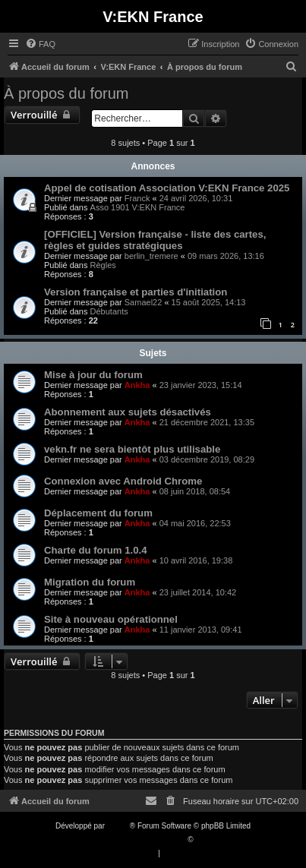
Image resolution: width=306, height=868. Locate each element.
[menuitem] (40, 44)
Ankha (137, 385)
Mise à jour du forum (93, 375)
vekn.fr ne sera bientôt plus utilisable (132, 449)
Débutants (109, 311)
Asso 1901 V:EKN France (138, 207)
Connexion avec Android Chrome (123, 481)
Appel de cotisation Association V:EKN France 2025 (167, 188)
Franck (137, 198)
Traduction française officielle (137, 840)
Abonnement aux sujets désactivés (128, 412)
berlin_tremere (151, 256)
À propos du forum (66, 93)
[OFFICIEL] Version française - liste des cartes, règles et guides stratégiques (155, 240)
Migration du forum (90, 582)
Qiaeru (207, 840)
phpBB (118, 826)
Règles (103, 265)
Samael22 (144, 302)
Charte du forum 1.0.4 (96, 550)
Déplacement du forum (98, 513)
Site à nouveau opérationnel (111, 619)
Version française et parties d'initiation (136, 292)
